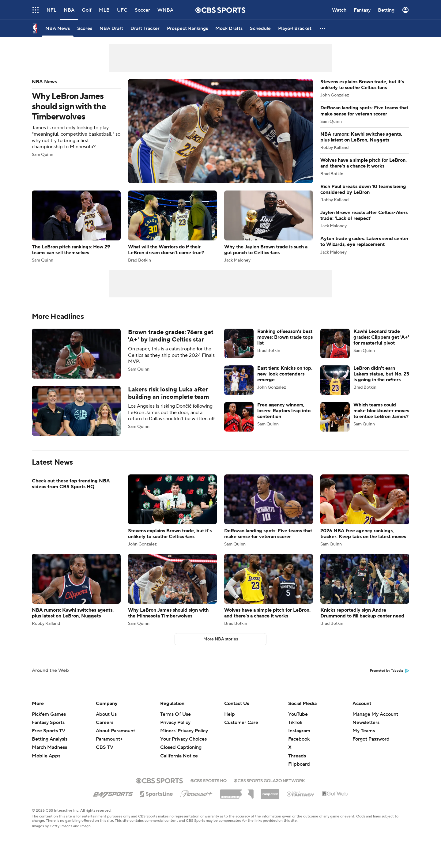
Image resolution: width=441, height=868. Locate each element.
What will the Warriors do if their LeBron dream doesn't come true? (172, 226)
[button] (323, 28)
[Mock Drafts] (229, 28)
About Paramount (115, 731)
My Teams (364, 731)
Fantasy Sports (48, 723)
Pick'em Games (49, 714)
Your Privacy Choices (183, 739)
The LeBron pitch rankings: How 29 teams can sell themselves (76, 226)
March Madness (49, 747)
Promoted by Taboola (390, 671)
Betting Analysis (50, 739)
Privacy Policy (175, 723)
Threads (297, 756)
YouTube (298, 714)
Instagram (299, 731)
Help (230, 714)
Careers (105, 723)
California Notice (179, 756)
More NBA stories (221, 639)
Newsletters (366, 723)
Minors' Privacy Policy (184, 731)
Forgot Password (371, 739)
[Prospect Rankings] (187, 28)
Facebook (299, 739)
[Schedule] (260, 28)
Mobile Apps (46, 756)
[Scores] (85, 28)
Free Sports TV (49, 731)
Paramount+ (109, 739)
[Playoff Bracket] (295, 28)
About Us (106, 714)
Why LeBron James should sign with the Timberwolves (172, 131)
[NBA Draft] (111, 28)
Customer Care (241, 723)
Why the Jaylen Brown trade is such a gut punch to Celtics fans (269, 226)
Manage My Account (375, 714)
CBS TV (105, 747)
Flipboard (299, 764)
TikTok (295, 723)
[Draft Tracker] (145, 28)
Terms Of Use (175, 714)
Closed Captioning (181, 747)
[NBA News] (58, 28)
